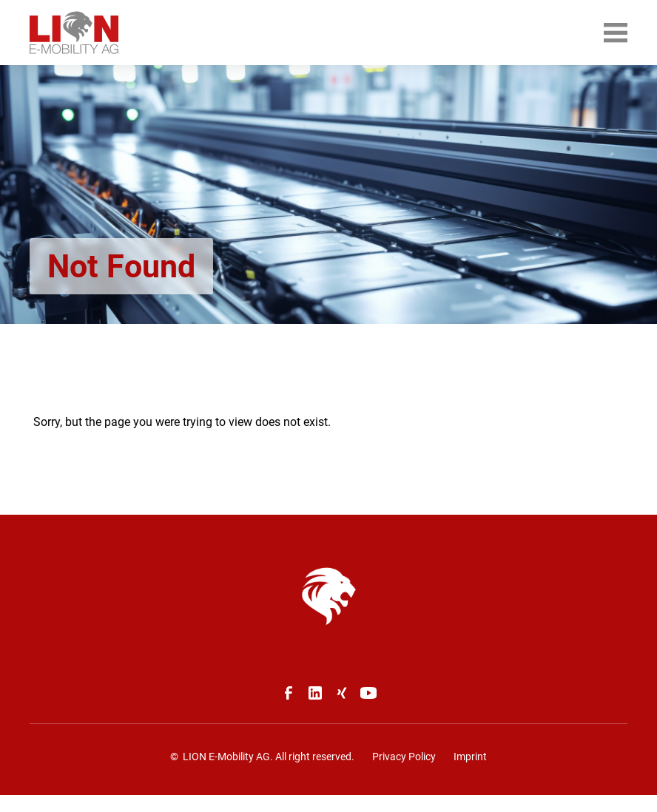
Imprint (470, 757)
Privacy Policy (404, 757)
